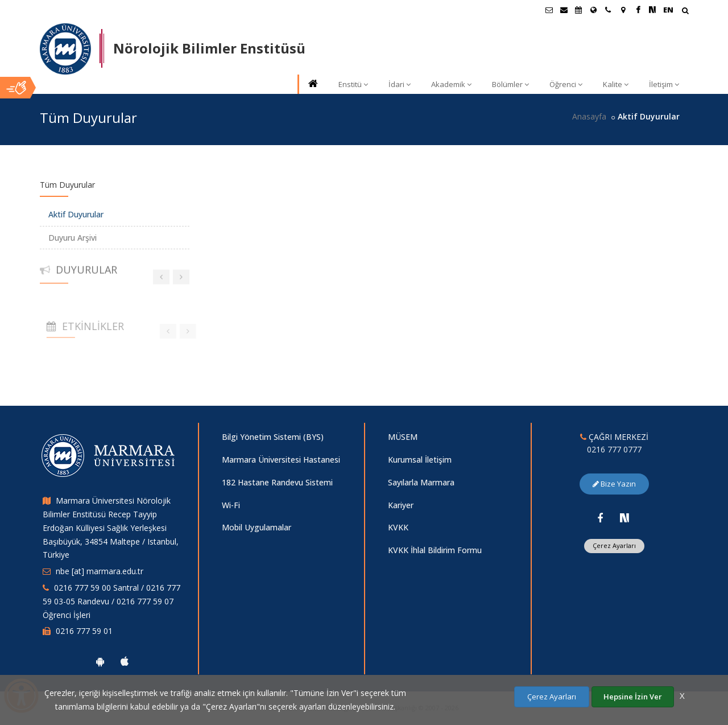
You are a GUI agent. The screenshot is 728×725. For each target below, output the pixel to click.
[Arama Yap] (685, 12)
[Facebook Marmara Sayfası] (638, 10)
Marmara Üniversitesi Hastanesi (281, 460)
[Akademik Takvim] (578, 10)
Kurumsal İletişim (420, 460)
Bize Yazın (614, 484)
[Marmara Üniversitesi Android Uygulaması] (100, 661)
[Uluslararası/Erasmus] (593, 10)
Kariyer (401, 505)
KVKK (398, 527)
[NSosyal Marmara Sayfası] (652, 10)
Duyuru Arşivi (73, 238)
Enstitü (353, 84)
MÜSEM (403, 437)
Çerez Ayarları (614, 545)
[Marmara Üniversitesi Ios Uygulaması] (125, 661)
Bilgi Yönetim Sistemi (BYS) (273, 437)
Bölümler (510, 84)
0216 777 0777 (614, 449)
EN (668, 10)
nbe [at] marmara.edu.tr (100, 571)
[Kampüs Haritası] (623, 10)
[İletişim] (608, 10)
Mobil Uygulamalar (257, 527)
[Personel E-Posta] (564, 10)
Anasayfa (589, 116)
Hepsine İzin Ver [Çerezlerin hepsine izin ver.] (633, 697)
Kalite (616, 84)
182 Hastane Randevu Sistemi (277, 482)
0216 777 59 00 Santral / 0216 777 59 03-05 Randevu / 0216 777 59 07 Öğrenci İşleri (111, 601)
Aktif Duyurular (76, 214)
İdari (400, 84)
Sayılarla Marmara (421, 482)
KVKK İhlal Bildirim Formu (435, 550)
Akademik (451, 84)
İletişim (664, 84)
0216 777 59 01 (84, 631)
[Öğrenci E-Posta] (549, 10)
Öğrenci (566, 84)
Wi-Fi (231, 505)
